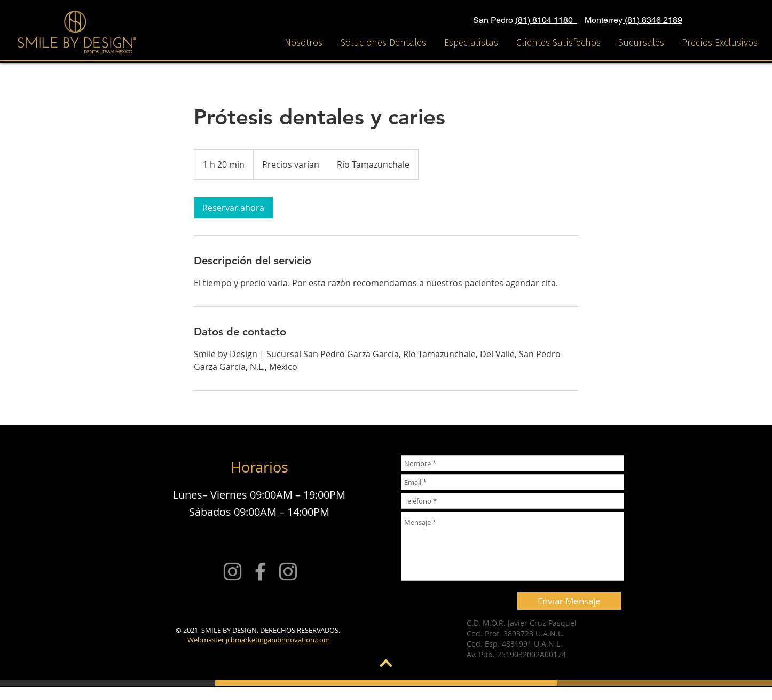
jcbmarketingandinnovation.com (278, 640)
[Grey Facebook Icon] (260, 572)
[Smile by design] (233, 572)
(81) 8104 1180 (546, 20)
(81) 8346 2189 (652, 20)
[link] (233, 208)
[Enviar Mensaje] (569, 601)
